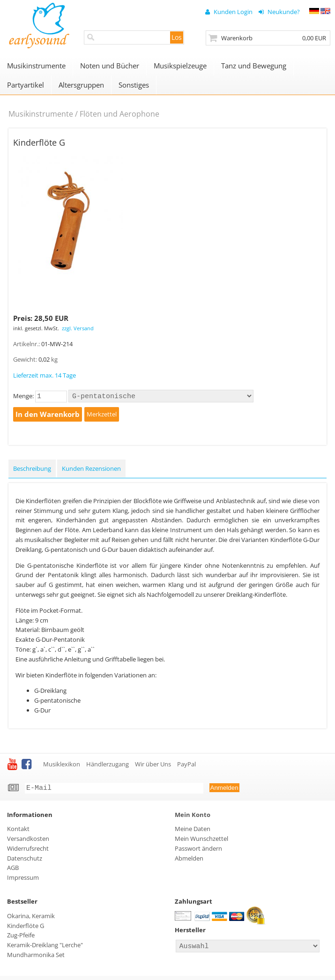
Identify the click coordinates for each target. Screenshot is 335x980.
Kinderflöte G (26, 928)
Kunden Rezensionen (91, 470)
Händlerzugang (108, 765)
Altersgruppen (81, 85)
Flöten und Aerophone (119, 114)
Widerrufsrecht (28, 851)
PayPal (186, 765)
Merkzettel (102, 416)
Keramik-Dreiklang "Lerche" (45, 948)
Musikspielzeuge (180, 66)
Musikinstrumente (36, 66)
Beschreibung (32, 470)
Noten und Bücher (110, 66)
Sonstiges (134, 85)
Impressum (23, 880)
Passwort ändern (198, 851)
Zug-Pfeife (21, 938)
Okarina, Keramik (31, 919)
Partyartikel (26, 85)
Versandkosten (28, 841)
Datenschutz (25, 861)
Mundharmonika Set (36, 958)
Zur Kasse (268, 38)
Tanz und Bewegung (254, 66)
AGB (13, 870)
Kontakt (18, 832)
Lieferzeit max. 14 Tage (45, 375)
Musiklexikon (62, 765)
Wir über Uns (153, 765)
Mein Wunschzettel (201, 841)
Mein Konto (193, 817)
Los (177, 37)
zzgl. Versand (78, 328)
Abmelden (189, 861)
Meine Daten (193, 832)
